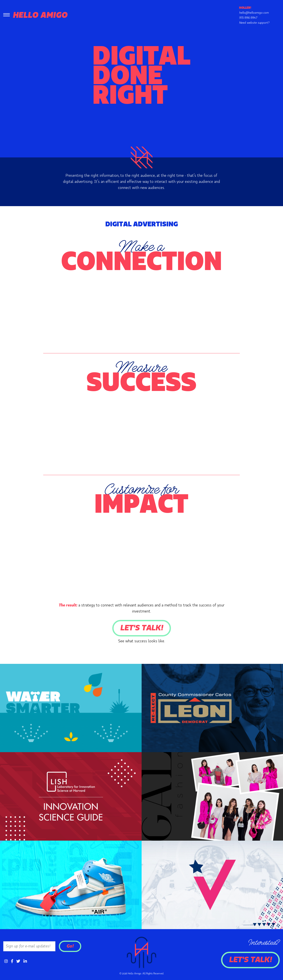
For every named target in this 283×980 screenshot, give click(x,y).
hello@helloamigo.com (254, 13)
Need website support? (254, 23)
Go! (70, 946)
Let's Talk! (142, 628)
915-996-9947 (248, 18)
